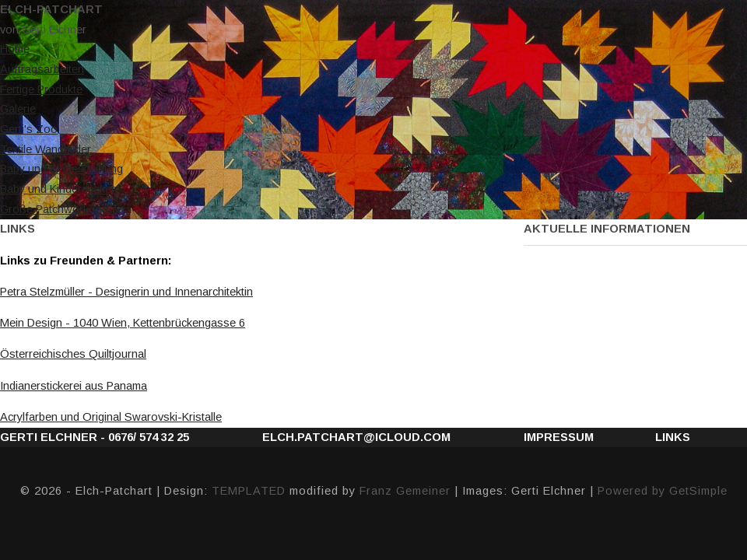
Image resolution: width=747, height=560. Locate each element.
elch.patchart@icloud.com (356, 437)
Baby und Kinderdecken (59, 189)
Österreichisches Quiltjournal (73, 354)
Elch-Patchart (51, 9)
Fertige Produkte (41, 89)
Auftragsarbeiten (42, 69)
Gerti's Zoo (29, 129)
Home (15, 49)
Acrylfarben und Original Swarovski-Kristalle (111, 417)
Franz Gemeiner (405, 491)
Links (673, 437)
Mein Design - (123, 323)
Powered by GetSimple (663, 491)
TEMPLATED (249, 491)
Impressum (559, 437)
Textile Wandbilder (46, 149)
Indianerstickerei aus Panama (74, 386)
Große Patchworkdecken (62, 209)
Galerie (18, 109)
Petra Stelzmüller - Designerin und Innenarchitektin (126, 292)
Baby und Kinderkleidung (61, 169)
